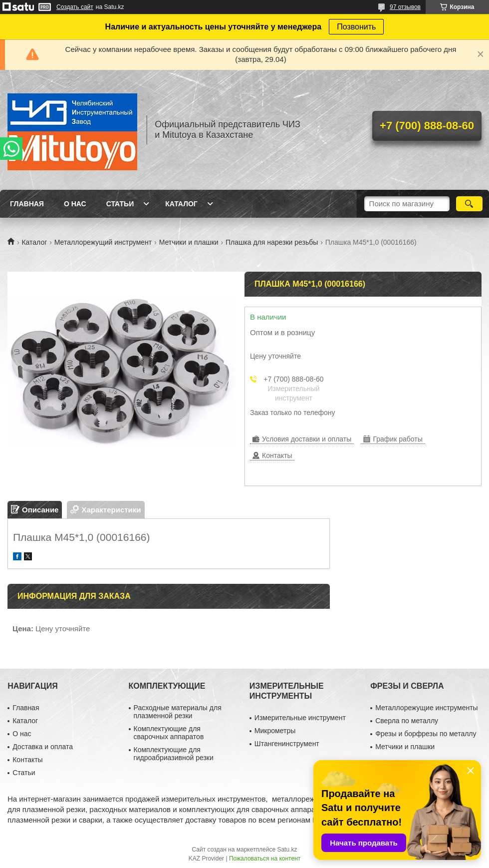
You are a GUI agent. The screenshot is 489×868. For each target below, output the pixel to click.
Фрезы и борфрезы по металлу (426, 734)
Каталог (181, 204)
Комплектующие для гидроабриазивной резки (174, 754)
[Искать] (469, 204)
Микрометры (275, 731)
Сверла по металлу (407, 721)
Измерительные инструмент (300, 718)
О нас (75, 204)
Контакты (27, 760)
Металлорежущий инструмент (103, 242)
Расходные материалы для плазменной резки (178, 712)
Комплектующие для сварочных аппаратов (169, 733)
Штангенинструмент (287, 744)
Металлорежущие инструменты (426, 708)
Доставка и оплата (43, 747)
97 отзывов (405, 7)
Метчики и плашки (189, 242)
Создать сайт (75, 7)
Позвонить (356, 27)
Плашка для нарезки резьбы (272, 242)
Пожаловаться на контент (265, 859)
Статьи (120, 204)
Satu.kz (287, 850)
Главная (27, 204)
